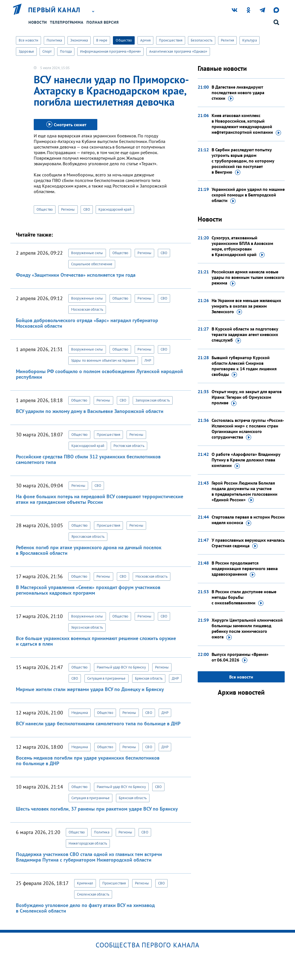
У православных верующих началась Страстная (248, 543)
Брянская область (149, 678)
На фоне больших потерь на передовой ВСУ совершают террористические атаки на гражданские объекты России (100, 499)
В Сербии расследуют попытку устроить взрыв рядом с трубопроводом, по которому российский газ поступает (243, 161)
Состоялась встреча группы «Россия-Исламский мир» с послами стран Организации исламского (248, 429)
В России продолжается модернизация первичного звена (245, 569)
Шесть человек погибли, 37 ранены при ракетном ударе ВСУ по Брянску (97, 809)
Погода (66, 51)
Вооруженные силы (87, 253)
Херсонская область (87, 627)
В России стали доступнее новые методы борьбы (244, 597)
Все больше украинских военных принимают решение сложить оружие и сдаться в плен (96, 641)
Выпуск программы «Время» (240, 657)
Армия (145, 40)
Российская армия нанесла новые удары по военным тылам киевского (248, 278)
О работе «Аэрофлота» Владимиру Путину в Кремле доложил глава (246, 460)
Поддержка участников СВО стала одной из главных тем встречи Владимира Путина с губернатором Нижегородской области (89, 857)
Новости (38, 22)
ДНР (175, 678)
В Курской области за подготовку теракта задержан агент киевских (245, 335)
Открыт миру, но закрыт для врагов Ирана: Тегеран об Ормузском (247, 397)
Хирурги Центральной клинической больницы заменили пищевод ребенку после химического (247, 629)
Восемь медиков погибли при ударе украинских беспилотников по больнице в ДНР (88, 761)
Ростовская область (129, 446)
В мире (102, 40)
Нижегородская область (88, 843)
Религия (227, 40)
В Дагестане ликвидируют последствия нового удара (238, 93)
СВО (87, 209)
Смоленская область (93, 894)
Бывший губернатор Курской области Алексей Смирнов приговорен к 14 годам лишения (244, 366)
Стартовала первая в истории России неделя (248, 520)
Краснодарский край (115, 209)
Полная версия (103, 22)
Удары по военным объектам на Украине (103, 360)
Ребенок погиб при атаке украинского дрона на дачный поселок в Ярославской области (89, 550)
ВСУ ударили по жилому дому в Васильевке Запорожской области (90, 411)
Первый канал (54, 10)
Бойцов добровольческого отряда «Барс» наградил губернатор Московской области (87, 323)
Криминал (85, 883)
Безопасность (202, 40)
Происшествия (171, 40)
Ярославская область (88, 537)
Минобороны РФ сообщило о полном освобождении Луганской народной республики (99, 374)
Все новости (28, 40)
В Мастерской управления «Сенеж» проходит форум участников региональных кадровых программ (88, 590)
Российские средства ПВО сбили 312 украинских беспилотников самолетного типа (88, 459)
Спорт (47, 51)
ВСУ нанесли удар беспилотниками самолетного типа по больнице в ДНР (98, 724)
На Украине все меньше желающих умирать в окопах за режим (246, 306)
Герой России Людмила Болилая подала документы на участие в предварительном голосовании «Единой (245, 492)
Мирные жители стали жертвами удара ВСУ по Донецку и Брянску (90, 689)
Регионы (68, 209)
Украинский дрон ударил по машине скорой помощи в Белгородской (248, 195)
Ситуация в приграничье (106, 678)
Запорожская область (153, 400)
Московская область (87, 309)
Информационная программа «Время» (110, 51)
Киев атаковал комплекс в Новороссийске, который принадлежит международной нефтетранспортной (246, 124)
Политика (54, 40)
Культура (250, 40)
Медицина (80, 713)
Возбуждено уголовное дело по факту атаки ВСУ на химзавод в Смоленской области (85, 908)
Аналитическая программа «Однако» (178, 51)
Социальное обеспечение (92, 264)
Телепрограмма (67, 22)
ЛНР (148, 360)
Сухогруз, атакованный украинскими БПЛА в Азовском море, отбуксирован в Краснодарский (242, 246)
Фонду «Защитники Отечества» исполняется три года (76, 275)
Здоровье (26, 51)
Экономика (79, 40)
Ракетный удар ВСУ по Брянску (121, 667)
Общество (124, 40)
